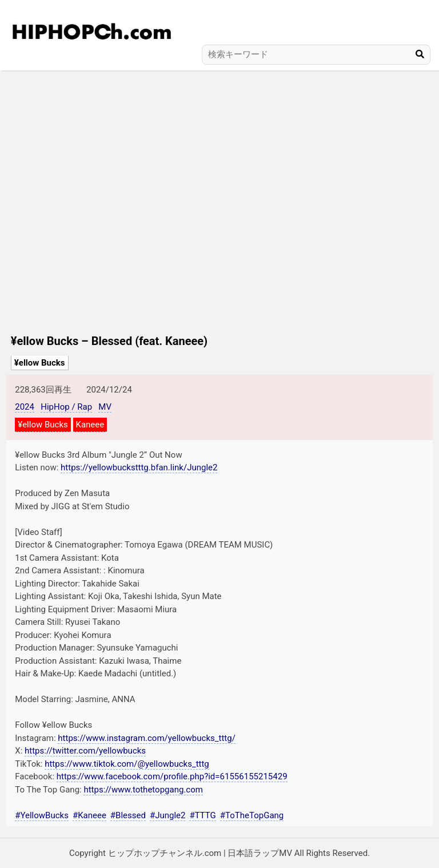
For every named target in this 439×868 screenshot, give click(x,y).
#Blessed (128, 815)
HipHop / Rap (66, 407)
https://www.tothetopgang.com (143, 790)
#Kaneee (89, 815)
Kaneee (90, 425)
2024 (25, 407)
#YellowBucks (42, 815)
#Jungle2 (168, 815)
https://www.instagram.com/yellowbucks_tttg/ (147, 738)
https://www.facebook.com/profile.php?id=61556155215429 (172, 776)
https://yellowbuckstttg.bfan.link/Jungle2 (139, 467)
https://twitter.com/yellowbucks (85, 751)
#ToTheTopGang (252, 815)
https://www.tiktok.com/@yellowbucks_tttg (127, 764)
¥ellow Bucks (40, 363)
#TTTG (202, 815)
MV (105, 407)
